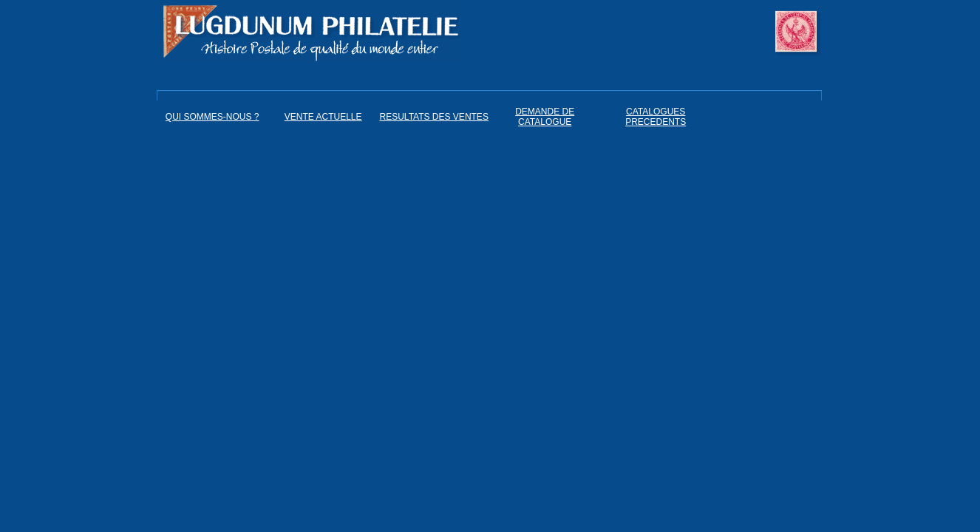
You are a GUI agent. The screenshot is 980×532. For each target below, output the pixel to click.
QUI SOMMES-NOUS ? (212, 117)
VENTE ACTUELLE (323, 117)
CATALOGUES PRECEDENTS (656, 117)
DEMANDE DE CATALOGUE (545, 117)
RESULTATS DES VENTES (434, 117)
